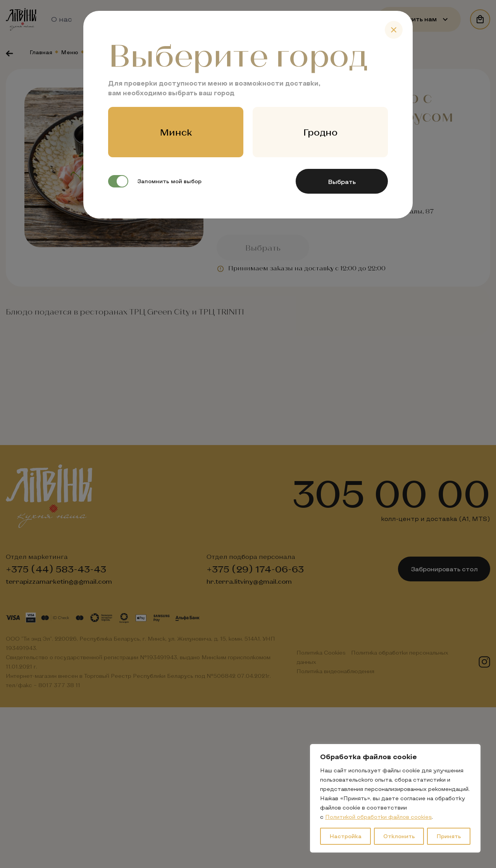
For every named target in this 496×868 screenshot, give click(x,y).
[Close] (394, 30)
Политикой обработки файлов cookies (378, 817)
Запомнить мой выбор (155, 181)
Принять (449, 836)
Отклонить (399, 836)
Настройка (345, 836)
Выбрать (342, 181)
